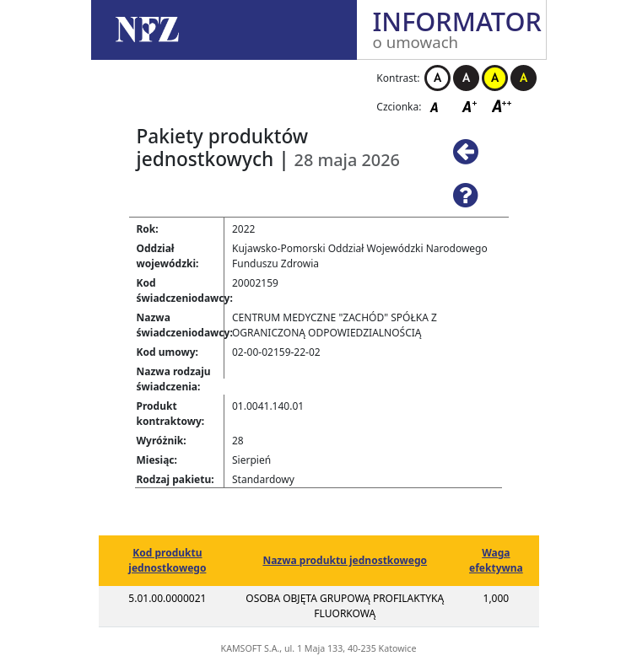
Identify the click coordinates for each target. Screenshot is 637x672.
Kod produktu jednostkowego (167, 560)
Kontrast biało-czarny (437, 78)
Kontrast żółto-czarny (495, 78)
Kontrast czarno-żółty (524, 78)
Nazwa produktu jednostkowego (345, 560)
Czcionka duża (502, 106)
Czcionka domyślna (439, 106)
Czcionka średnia (471, 106)
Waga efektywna (496, 560)
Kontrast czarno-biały (466, 78)
